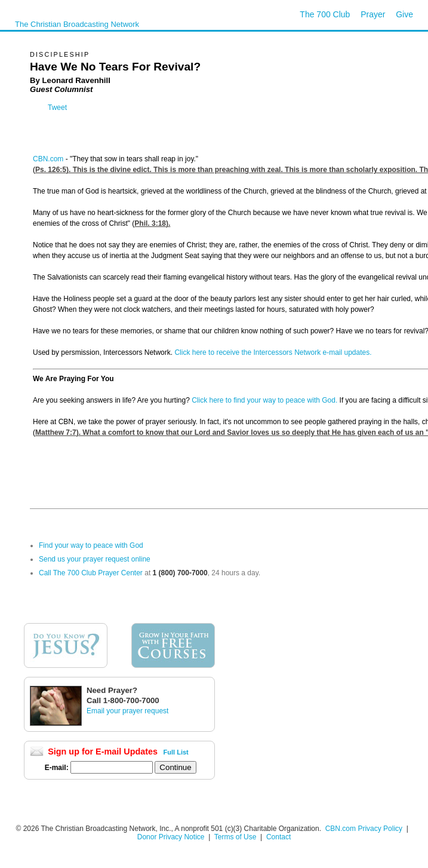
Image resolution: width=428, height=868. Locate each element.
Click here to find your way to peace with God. (264, 400)
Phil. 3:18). (152, 223)
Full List (176, 752)
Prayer (373, 14)
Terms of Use (236, 837)
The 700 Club (325, 14)
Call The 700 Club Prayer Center (91, 573)
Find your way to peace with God (91, 545)
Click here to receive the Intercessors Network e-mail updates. (273, 352)
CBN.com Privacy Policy (364, 829)
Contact (278, 837)
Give (404, 14)
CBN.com (48, 159)
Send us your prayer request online (95, 559)
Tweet (57, 108)
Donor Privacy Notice (171, 837)
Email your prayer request (127, 711)
